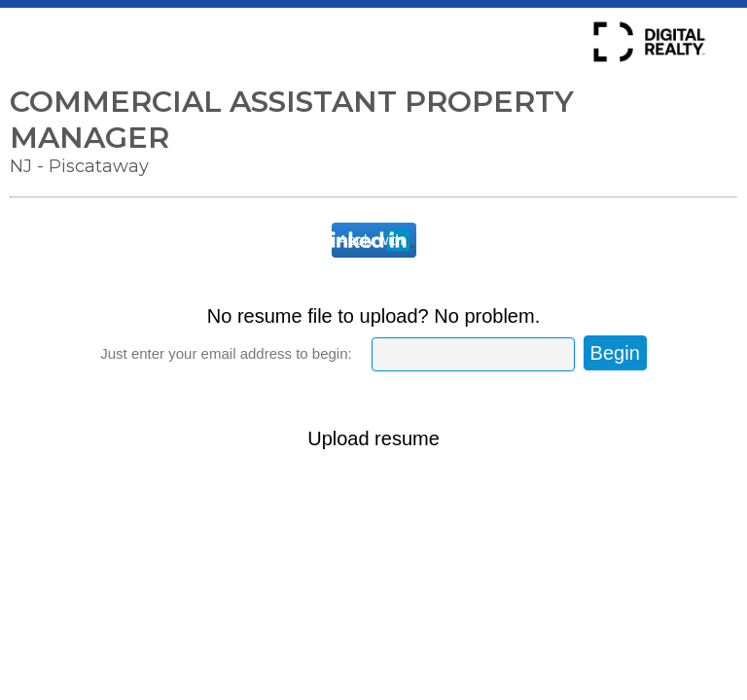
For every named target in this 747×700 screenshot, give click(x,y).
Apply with (371, 240)
